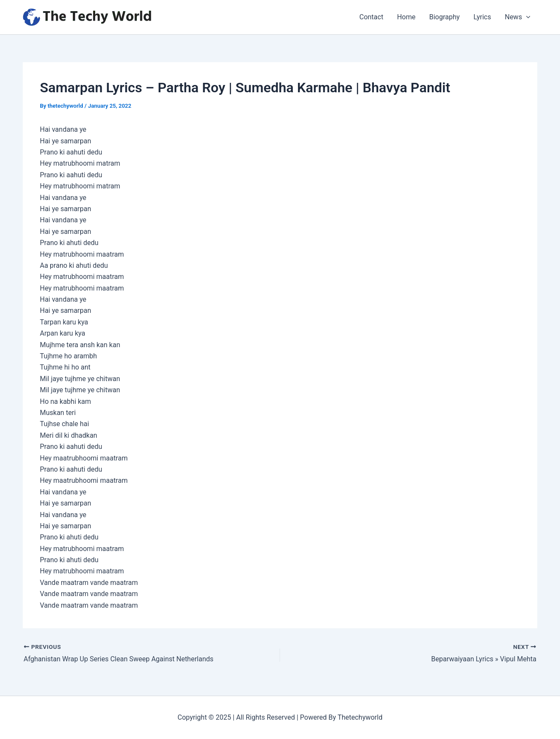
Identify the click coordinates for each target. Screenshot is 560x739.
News (518, 17)
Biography (444, 17)
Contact (371, 17)
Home (406, 17)
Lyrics (482, 17)
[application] (526, 17)
